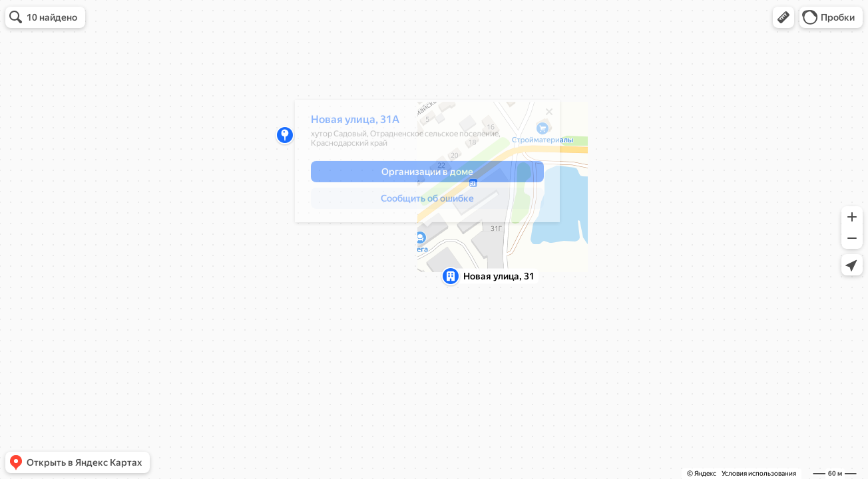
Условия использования (759, 473)
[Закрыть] (549, 115)
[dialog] (427, 164)
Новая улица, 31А (355, 123)
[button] (783, 17)
